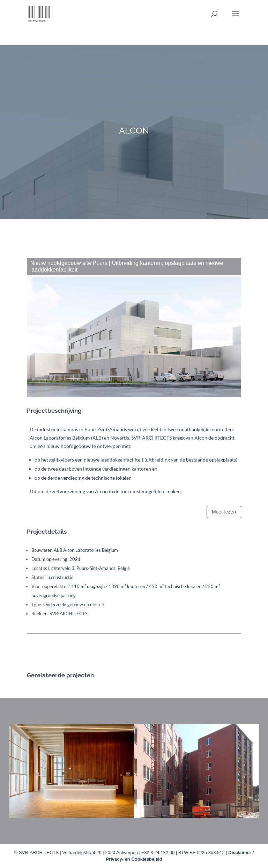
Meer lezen (224, 512)
